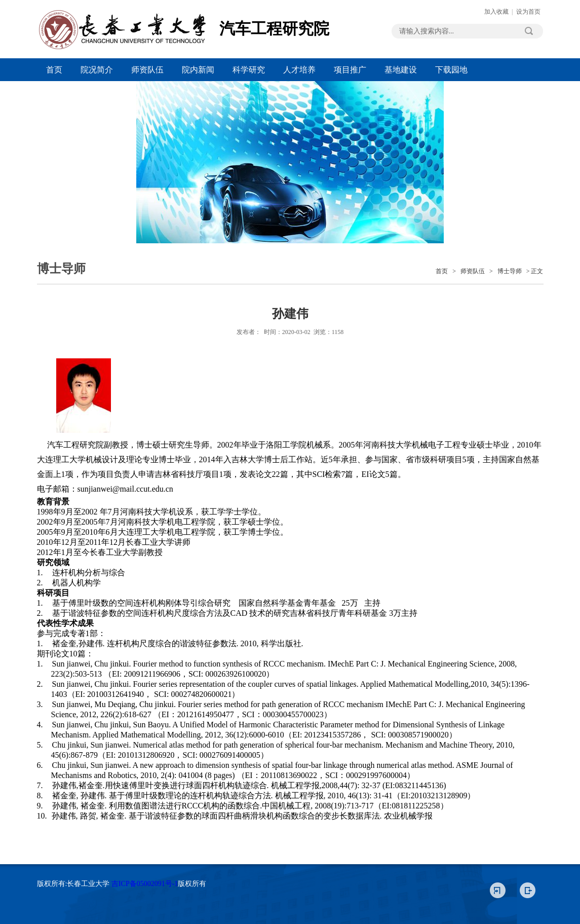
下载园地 (451, 70)
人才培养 (299, 70)
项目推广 (350, 70)
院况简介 (97, 70)
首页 (54, 70)
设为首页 (528, 12)
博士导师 (510, 271)
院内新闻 (198, 70)
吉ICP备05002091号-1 (145, 884)
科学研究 (249, 70)
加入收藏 (496, 12)
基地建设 (401, 70)
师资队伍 (147, 70)
